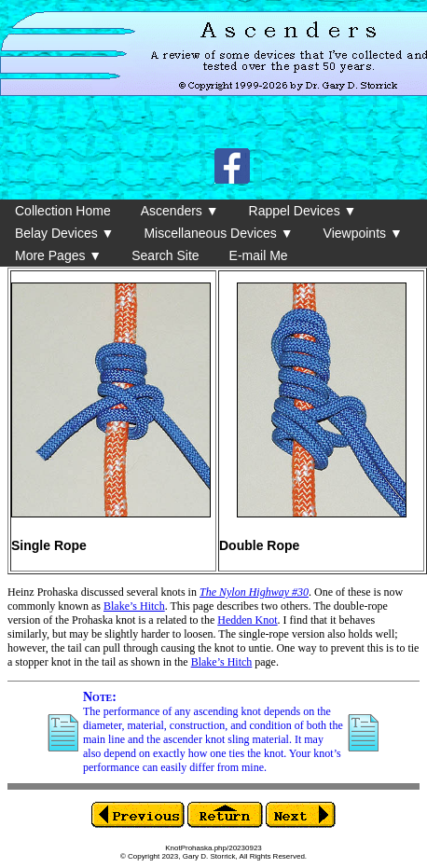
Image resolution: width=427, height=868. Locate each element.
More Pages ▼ (58, 255)
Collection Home (63, 211)
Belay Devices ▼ (64, 233)
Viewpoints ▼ (363, 233)
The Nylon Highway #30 (254, 592)
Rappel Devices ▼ (303, 211)
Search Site (165, 255)
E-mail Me (259, 255)
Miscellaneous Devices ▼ (218, 233)
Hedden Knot (247, 620)
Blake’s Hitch (134, 606)
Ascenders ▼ (180, 211)
